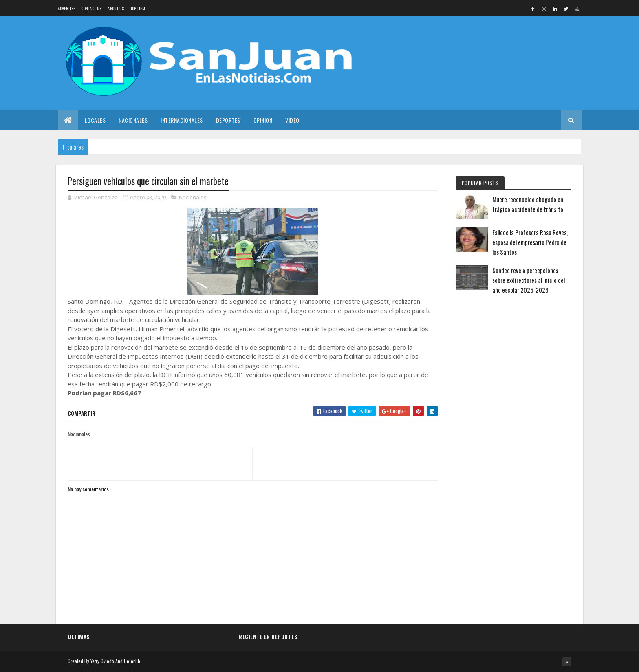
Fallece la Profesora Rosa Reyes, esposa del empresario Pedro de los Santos (530, 242)
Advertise (67, 8)
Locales (95, 120)
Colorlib (132, 661)
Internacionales (182, 120)
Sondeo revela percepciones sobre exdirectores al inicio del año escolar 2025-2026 (529, 280)
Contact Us (91, 8)
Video (292, 120)
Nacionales (133, 120)
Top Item (138, 8)
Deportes (228, 120)
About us (116, 8)
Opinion (263, 120)
